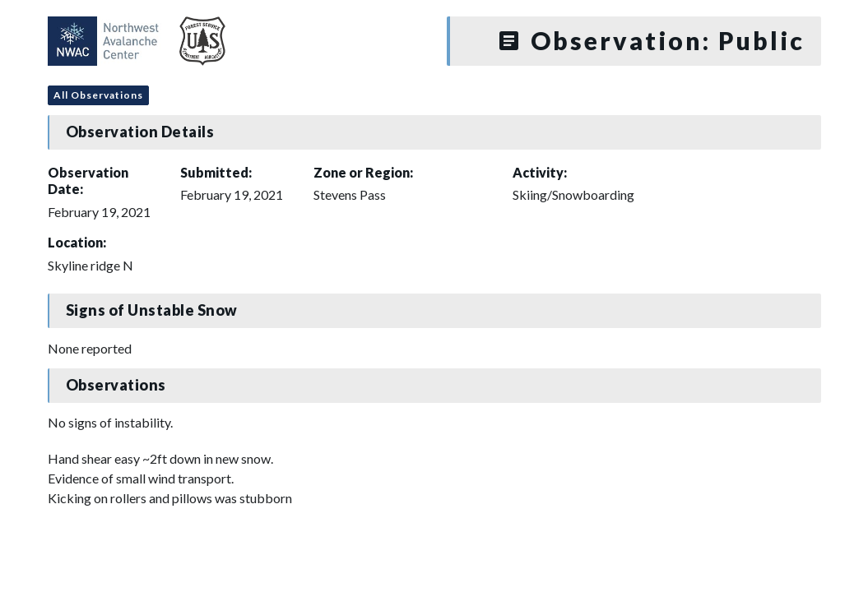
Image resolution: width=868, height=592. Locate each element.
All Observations (98, 95)
